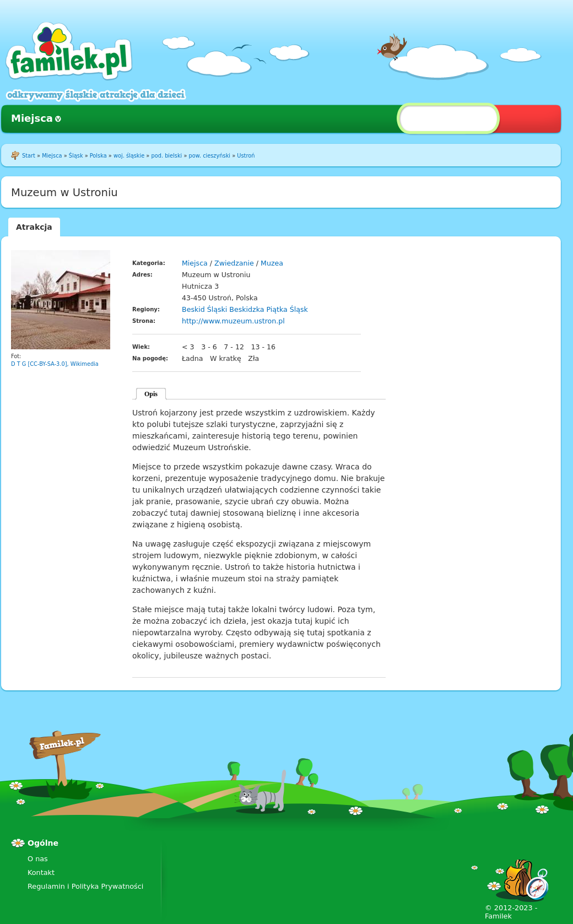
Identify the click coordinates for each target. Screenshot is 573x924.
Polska (98, 156)
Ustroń (246, 156)
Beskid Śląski (204, 309)
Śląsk (76, 156)
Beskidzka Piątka (258, 309)
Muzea (272, 263)
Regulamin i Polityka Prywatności (85, 886)
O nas (38, 859)
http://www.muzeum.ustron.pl (233, 321)
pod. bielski (166, 156)
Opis (151, 394)
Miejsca (32, 118)
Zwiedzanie (234, 263)
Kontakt (41, 872)
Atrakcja (34, 227)
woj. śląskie (129, 156)
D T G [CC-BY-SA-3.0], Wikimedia (55, 364)
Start (29, 156)
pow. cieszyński (210, 156)
